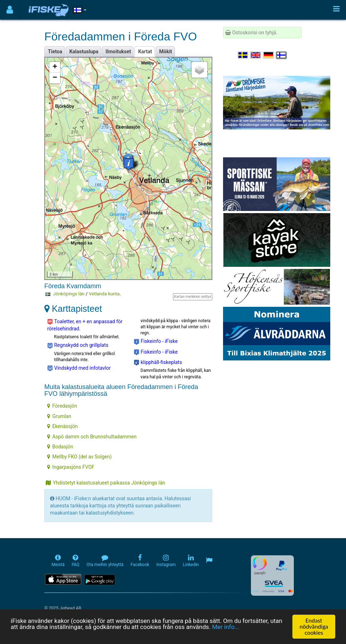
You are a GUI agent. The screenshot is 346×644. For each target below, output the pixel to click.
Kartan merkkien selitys (193, 297)
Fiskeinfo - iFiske (156, 341)
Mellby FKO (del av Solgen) (79, 457)
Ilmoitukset (118, 51)
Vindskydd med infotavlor (79, 368)
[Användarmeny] (10, 10)
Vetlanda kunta (104, 294)
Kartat (145, 51)
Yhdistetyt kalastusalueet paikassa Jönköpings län (105, 483)
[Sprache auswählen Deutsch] (269, 55)
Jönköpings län (69, 294)
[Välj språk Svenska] (243, 55)
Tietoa (55, 51)
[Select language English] (256, 55)
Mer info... (226, 627)
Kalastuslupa (84, 51)
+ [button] (55, 67)
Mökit (165, 51)
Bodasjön (60, 447)
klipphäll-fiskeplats (158, 363)
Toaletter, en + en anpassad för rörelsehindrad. (85, 325)
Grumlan (59, 416)
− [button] (55, 78)
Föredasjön (62, 406)
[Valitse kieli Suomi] (282, 55)
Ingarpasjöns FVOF (71, 467)
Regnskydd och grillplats (78, 345)
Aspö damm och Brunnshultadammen (92, 437)
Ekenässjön (62, 426)
